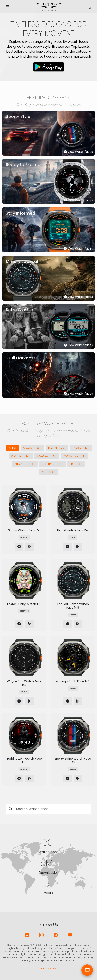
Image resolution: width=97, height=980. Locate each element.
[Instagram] (41, 935)
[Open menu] (8, 7)
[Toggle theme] (90, 7)
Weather (21, 456)
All (48, 472)
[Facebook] (27, 935)
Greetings (52, 464)
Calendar (47, 456)
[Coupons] (87, 970)
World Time (75, 456)
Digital (57, 448)
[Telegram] (56, 935)
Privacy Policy (48, 969)
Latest (12, 448)
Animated (25, 464)
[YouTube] (70, 935)
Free (76, 464)
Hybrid (81, 448)
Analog (32, 448)
